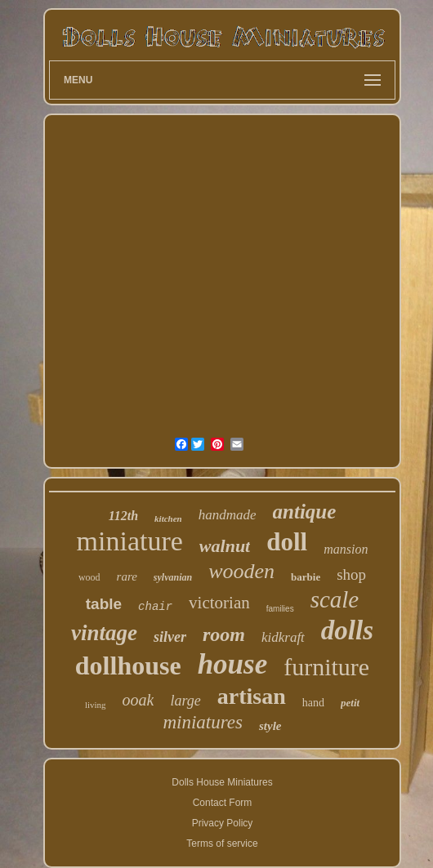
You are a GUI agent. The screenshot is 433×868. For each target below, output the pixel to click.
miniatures (203, 722)
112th (123, 516)
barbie (306, 577)
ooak (138, 700)
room (224, 634)
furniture (326, 667)
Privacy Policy (223, 823)
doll (287, 542)
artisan (252, 696)
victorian (219, 603)
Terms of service (222, 844)
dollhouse (128, 665)
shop (351, 574)
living (96, 705)
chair (155, 607)
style (270, 726)
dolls (347, 630)
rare (127, 576)
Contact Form (223, 803)
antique (305, 512)
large (185, 701)
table (104, 604)
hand (313, 703)
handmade (228, 515)
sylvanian (173, 577)
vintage (104, 633)
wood (89, 577)
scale (335, 599)
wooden (241, 571)
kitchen (168, 519)
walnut (225, 546)
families (280, 609)
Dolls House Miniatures (222, 782)
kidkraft (283, 637)
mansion (346, 549)
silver (170, 637)
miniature (130, 541)
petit (350, 703)
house (233, 664)
